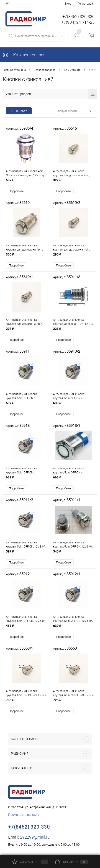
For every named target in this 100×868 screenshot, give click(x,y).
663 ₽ (74, 480)
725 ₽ (74, 703)
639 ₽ (74, 405)
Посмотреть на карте (24, 815)
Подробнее (16, 191)
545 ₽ (74, 554)
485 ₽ (26, 628)
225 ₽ (74, 331)
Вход (68, 4)
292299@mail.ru (35, 837)
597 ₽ (26, 182)
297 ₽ (26, 331)
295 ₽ (74, 257)
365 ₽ (26, 257)
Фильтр (19, 111)
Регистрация (86, 4)
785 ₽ (26, 703)
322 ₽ (74, 182)
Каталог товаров (24, 55)
